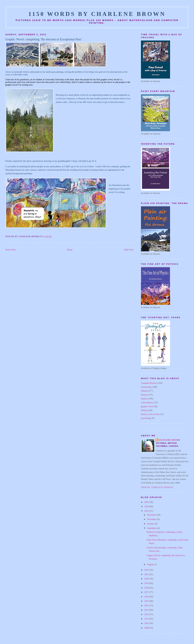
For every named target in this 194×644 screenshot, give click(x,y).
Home (70, 250)
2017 (147, 592)
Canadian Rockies (149, 383)
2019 (147, 583)
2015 (147, 601)
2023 (147, 511)
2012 (147, 614)
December (152, 515)
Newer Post (11, 250)
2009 (147, 628)
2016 (147, 597)
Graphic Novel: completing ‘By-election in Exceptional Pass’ (44, 39)
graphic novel (147, 406)
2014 (147, 606)
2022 (147, 570)
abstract (144, 399)
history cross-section (150, 414)
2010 (147, 623)
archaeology (146, 387)
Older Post (129, 250)
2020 (147, 579)
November (152, 519)
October (151, 524)
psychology (146, 418)
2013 (147, 610)
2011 (147, 619)
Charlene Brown (169, 440)
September (152, 528)
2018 (147, 588)
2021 (147, 574)
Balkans (145, 410)
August (151, 564)
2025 (147, 502)
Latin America (147, 402)
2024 (147, 506)
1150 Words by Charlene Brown (97, 14)
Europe (144, 395)
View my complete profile (157, 487)
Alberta (144, 391)
